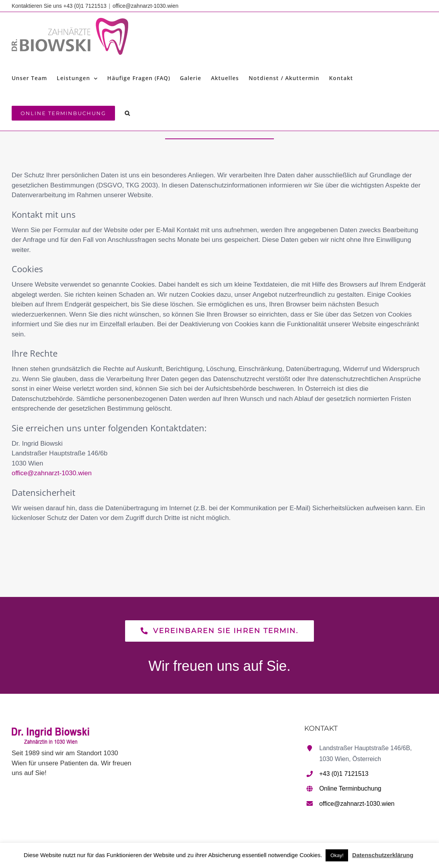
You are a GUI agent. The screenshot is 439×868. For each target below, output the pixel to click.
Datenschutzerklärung (383, 855)
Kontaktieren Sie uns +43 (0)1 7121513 (59, 6)
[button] (127, 113)
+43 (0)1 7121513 (344, 774)
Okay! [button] (337, 855)
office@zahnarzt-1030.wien (146, 6)
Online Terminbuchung (350, 788)
